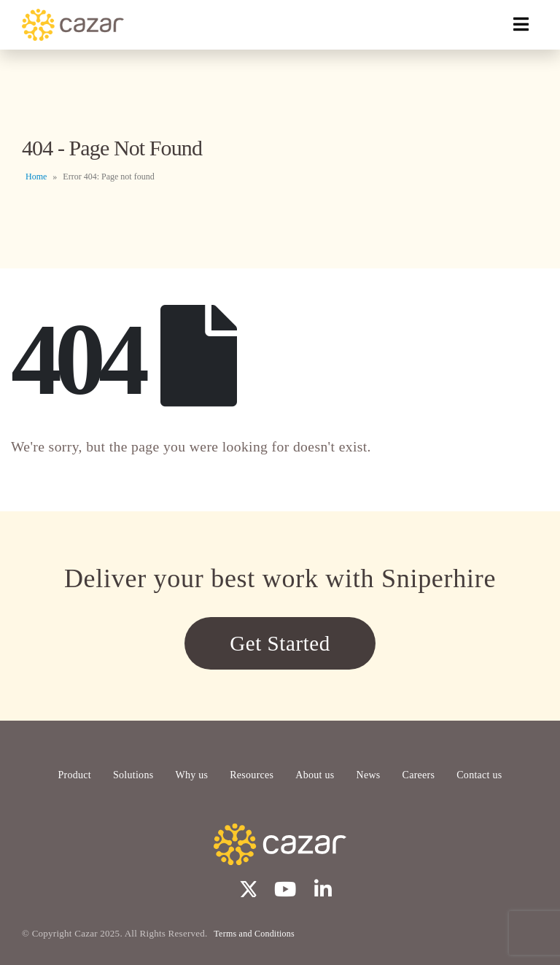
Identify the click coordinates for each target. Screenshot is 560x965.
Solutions (133, 775)
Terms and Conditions (254, 934)
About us (315, 775)
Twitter (246, 888)
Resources (252, 775)
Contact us (479, 775)
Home (36, 177)
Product (74, 775)
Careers (419, 775)
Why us (191, 775)
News (369, 775)
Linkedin (323, 888)
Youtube (285, 888)
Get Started (280, 643)
